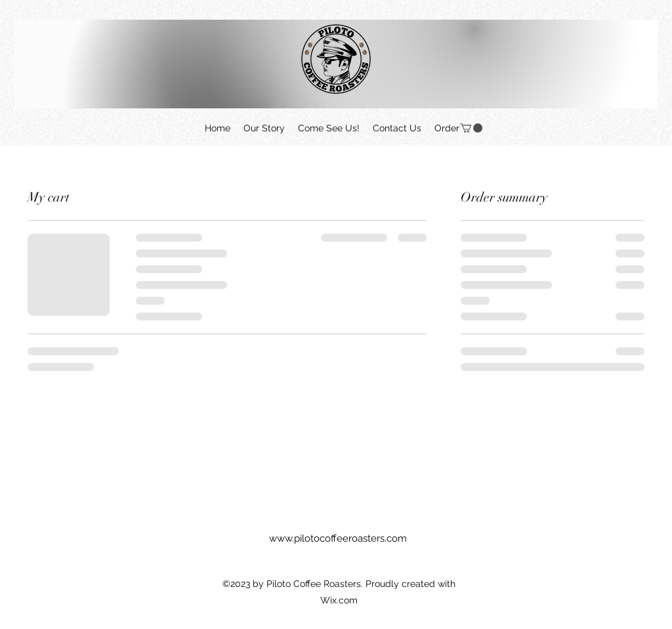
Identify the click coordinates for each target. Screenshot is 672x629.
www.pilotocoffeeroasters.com (338, 538)
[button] (471, 128)
